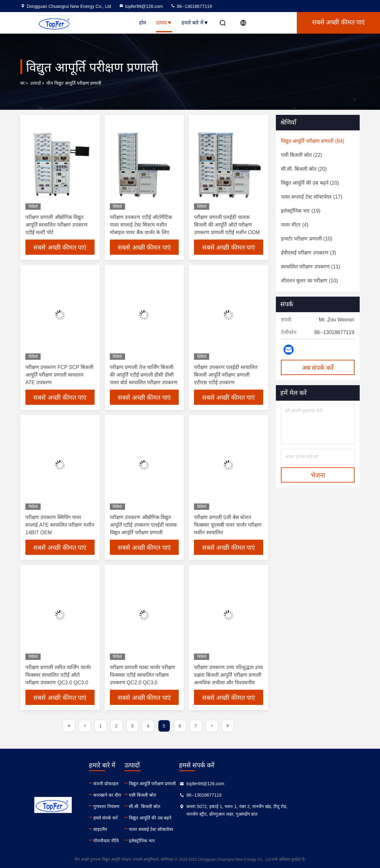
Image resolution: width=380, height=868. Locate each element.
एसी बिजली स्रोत (191, 795)
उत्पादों (36, 83)
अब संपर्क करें (318, 368)
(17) (312, 197)
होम (143, 23)
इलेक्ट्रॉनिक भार (191, 841)
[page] (69, 726)
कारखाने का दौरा (132, 795)
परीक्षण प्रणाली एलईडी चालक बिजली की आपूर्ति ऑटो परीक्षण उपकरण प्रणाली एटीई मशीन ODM (227, 225)
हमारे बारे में (195, 23)
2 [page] (117, 726)
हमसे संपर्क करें (130, 818)
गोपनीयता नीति (130, 841)
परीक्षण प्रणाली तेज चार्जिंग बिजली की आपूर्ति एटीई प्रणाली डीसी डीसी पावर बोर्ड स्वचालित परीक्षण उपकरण (144, 375)
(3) (309, 253)
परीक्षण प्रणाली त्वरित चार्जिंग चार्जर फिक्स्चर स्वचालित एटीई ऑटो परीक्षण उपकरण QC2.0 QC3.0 (58, 675)
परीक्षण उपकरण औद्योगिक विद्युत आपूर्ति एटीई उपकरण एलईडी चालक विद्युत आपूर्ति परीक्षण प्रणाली (143, 525)
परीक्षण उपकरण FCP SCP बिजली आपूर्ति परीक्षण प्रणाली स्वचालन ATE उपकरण (59, 375)
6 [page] (180, 726)
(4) (295, 225)
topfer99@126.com (141, 6)
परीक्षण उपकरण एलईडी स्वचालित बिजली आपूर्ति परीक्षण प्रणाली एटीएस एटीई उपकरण (226, 375)
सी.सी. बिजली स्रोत (193, 806)
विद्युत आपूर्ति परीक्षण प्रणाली (201, 784)
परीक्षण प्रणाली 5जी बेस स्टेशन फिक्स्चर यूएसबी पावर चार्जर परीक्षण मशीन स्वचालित (228, 525)
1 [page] (101, 726)
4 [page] (148, 726)
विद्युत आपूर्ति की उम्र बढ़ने (199, 818)
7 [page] (196, 726)
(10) (307, 239)
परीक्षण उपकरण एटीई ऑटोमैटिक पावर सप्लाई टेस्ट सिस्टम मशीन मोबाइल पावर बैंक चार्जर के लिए (141, 225)
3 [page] (132, 726)
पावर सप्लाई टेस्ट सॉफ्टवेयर (200, 829)
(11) (311, 267)
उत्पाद (164, 23)
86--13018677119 (191, 6)
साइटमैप (125, 829)
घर (23, 83)
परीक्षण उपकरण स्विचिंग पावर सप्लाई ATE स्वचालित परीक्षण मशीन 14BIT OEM (60, 525)
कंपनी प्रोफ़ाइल (130, 784)
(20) (304, 169)
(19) (301, 211)
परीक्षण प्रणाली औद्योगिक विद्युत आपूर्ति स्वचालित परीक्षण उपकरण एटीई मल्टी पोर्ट (57, 225)
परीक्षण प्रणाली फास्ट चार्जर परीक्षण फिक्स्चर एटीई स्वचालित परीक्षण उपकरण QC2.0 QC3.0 (143, 675)
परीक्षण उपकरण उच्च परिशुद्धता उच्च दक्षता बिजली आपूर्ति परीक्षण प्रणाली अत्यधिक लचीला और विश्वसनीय (228, 675)
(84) (313, 141)
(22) (302, 155)
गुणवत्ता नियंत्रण (131, 806)
